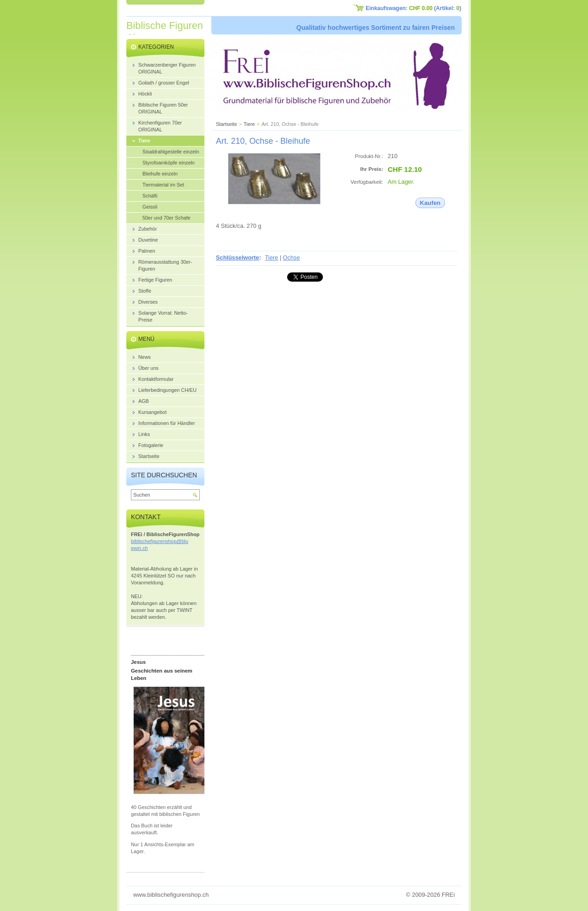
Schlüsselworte (237, 257)
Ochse (291, 257)
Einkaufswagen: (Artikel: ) (413, 8)
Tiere (249, 124)
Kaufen (430, 203)
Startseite (226, 124)
